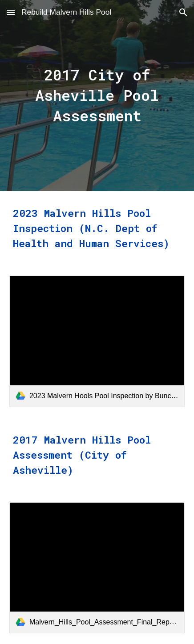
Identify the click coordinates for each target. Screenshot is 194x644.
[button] (11, 12)
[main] (97, 96)
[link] (97, 341)
